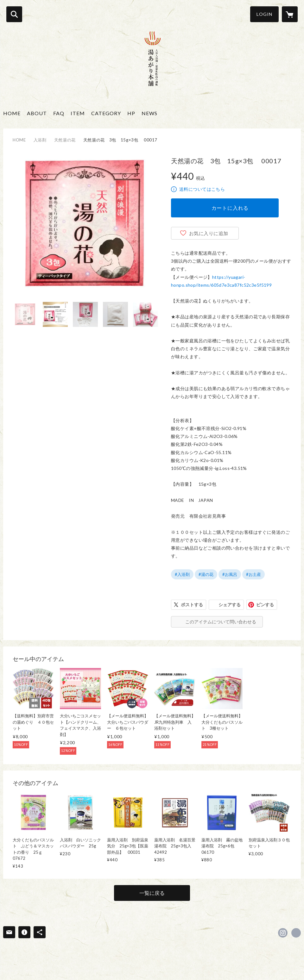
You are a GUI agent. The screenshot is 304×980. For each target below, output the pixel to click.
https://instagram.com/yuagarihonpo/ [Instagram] (283, 933)
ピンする (265, 605)
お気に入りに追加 (209, 233)
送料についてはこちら (202, 189)
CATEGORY (106, 113)
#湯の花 (206, 574)
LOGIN (264, 14)
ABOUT (37, 113)
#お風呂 (230, 574)
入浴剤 (40, 140)
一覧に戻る (152, 893)
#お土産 (253, 574)
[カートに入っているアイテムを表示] (290, 14)
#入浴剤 (182, 574)
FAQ (59, 113)
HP (131, 113)
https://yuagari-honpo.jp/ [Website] (296, 933)
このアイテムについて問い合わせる (221, 622)
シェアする (230, 605)
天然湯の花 (65, 140)
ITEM (78, 113)
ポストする (192, 605)
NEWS (149, 113)
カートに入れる (230, 208)
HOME (12, 113)
